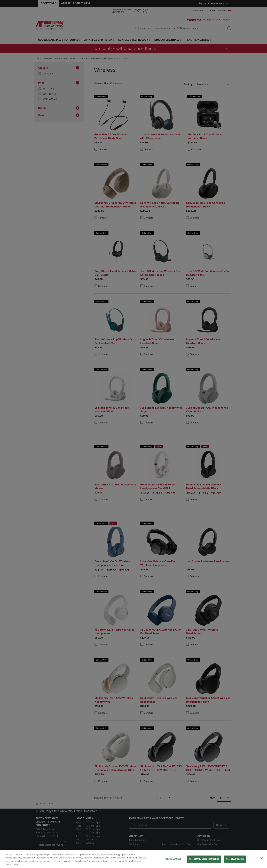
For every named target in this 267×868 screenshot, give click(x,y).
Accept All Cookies (235, 859)
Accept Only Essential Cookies (204, 859)
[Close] (262, 858)
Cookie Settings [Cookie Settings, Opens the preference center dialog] (173, 859)
